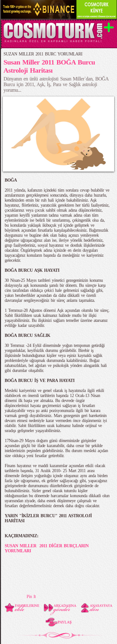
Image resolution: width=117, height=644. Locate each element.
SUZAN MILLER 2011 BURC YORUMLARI (43, 54)
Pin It (31, 597)
